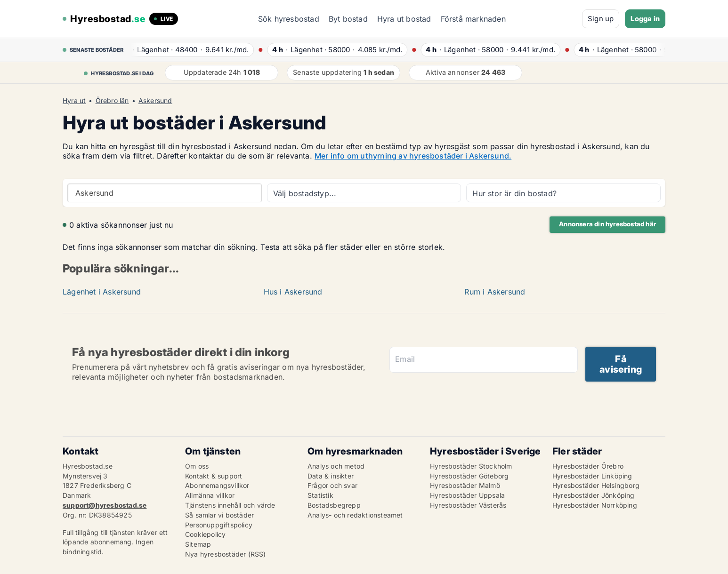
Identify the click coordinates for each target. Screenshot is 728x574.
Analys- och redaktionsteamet (355, 515)
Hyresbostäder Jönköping (594, 495)
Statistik (320, 495)
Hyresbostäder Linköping (592, 476)
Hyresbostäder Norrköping (595, 505)
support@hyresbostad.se (105, 505)
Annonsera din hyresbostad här (607, 224)
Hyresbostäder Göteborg (469, 476)
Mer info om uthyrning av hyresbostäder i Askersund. (413, 156)
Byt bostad (348, 19)
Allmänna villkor (210, 495)
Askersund (155, 101)
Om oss (197, 466)
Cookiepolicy (205, 534)
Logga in (645, 19)
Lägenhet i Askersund (102, 292)
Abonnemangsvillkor (217, 485)
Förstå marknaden (473, 19)
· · (188, 50)
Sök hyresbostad (289, 19)
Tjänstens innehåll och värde (230, 505)
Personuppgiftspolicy (219, 525)
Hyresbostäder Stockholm (471, 466)
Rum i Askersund (495, 292)
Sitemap (198, 544)
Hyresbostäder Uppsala (467, 495)
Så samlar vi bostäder (219, 515)
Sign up (601, 19)
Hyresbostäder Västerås (468, 505)
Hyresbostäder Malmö (465, 485)
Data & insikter (331, 476)
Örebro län (112, 101)
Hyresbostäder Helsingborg (596, 485)
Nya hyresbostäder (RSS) (226, 554)
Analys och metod (336, 466)
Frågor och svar (332, 485)
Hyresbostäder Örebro (588, 466)
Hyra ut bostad (404, 19)
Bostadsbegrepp (334, 505)
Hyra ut (74, 101)
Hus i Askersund (293, 292)
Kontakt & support (214, 476)
